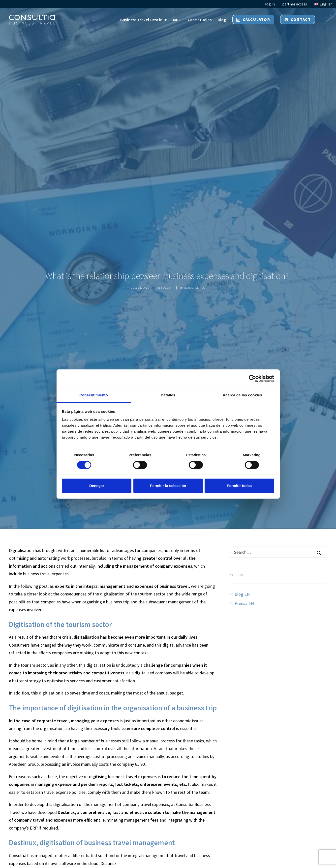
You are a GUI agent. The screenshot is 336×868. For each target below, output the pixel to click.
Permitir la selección (168, 486)
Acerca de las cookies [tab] (242, 395)
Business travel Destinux (144, 20)
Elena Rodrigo (195, 288)
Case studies (200, 20)
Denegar (97, 486)
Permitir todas (239, 486)
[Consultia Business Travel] (32, 20)
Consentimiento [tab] (94, 395)
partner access (295, 4)
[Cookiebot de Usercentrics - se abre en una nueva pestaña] (252, 379)
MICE (177, 20)
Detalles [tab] (168, 395)
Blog (222, 20)
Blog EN (167, 288)
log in (270, 4)
